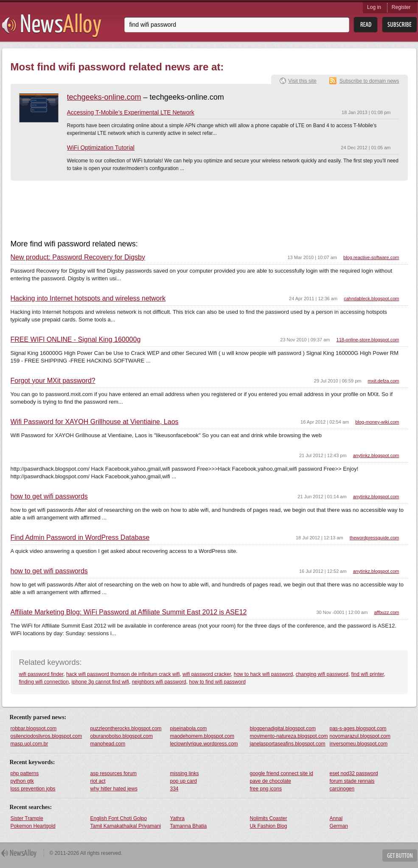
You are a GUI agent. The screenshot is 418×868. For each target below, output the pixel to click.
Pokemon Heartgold (33, 826)
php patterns (25, 773)
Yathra (177, 818)
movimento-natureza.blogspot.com (289, 736)
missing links (185, 773)
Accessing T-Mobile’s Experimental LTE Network (131, 112)
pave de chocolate (271, 781)
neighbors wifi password (159, 682)
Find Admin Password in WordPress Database (80, 538)
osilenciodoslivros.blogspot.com (46, 736)
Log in (374, 7)
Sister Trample (27, 818)
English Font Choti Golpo (119, 818)
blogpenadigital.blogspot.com (283, 728)
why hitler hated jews (114, 789)
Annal (336, 818)
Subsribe (400, 25)
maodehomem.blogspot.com (202, 736)
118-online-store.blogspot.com (368, 340)
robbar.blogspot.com (34, 728)
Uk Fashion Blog (269, 826)
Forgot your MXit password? (53, 381)
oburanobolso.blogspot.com (122, 736)
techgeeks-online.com (104, 97)
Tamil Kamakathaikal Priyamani (126, 826)
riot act (98, 781)
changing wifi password (322, 674)
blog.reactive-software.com (371, 257)
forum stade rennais (352, 781)
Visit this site (302, 81)
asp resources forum (114, 773)
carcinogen (342, 789)
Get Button (400, 855)
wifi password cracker (207, 674)
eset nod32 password (354, 773)
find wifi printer (368, 674)
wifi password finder (41, 674)
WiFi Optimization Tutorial (101, 148)
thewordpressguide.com (375, 538)
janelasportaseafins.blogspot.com (288, 744)
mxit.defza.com (384, 381)
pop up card (184, 781)
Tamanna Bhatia (189, 826)
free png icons (266, 789)
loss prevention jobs (33, 789)
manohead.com (108, 744)
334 (174, 789)
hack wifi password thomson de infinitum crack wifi (123, 674)
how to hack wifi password (263, 674)
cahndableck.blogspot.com (371, 299)
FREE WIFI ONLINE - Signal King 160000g (76, 340)
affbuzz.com (386, 612)
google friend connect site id (282, 773)
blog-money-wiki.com (377, 422)
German (339, 826)
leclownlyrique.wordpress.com (204, 744)
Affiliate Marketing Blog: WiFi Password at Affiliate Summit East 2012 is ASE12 (129, 612)
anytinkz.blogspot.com (376, 455)
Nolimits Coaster (269, 818)
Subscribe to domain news (369, 81)
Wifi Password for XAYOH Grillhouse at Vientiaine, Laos (95, 422)
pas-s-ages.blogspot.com (358, 728)
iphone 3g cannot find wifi (100, 682)
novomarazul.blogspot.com (360, 736)
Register (401, 7)
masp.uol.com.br (29, 744)
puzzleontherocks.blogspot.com (126, 728)
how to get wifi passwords (49, 497)
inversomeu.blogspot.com (359, 744)
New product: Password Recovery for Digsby (78, 257)
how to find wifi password (217, 682)
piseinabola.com (189, 728)
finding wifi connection (44, 682)
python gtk (22, 781)
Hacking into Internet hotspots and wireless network (88, 299)
